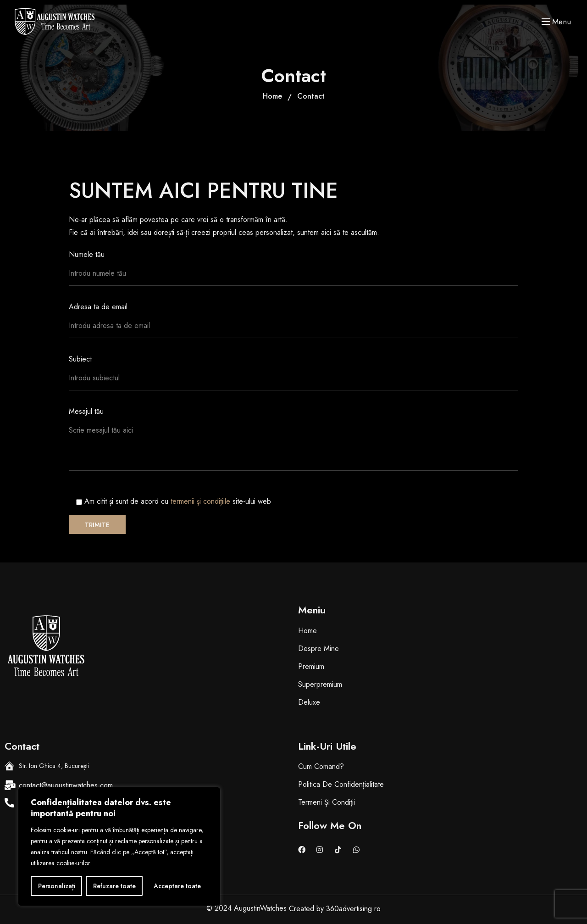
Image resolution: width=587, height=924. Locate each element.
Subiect (293, 377)
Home (272, 96)
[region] (119, 846)
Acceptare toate (177, 886)
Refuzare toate (114, 886)
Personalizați (57, 886)
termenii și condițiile (202, 501)
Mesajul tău (293, 443)
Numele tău (293, 272)
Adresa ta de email (293, 324)
